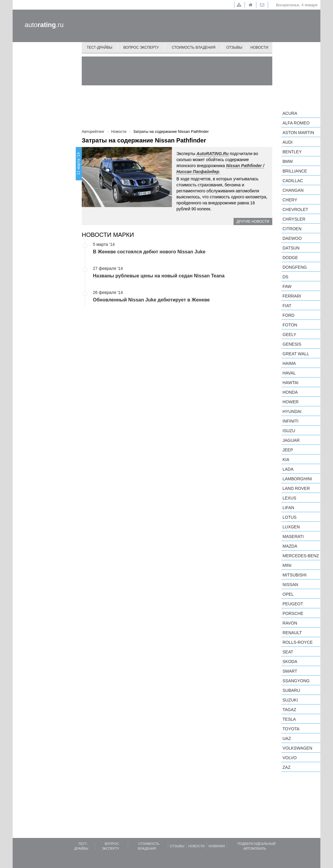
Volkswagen (297, 748)
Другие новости (253, 222)
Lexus (289, 498)
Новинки (217, 846)
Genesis (292, 344)
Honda (290, 392)
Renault (292, 633)
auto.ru (44, 25)
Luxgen (291, 527)
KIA (286, 460)
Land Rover (296, 488)
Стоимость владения (193, 47)
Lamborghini (297, 479)
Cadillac (293, 181)
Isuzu (289, 431)
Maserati (293, 536)
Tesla (289, 719)
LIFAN (288, 508)
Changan (293, 190)
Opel (288, 594)
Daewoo (292, 238)
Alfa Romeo (296, 123)
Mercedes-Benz (301, 556)
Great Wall (296, 354)
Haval (289, 373)
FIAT (287, 306)
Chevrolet (295, 209)
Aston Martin (298, 133)
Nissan (290, 585)
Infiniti (290, 421)
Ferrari (292, 296)
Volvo (290, 758)
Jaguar (291, 440)
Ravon (290, 623)
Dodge (290, 258)
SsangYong (296, 681)
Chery (290, 200)
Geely (289, 335)
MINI (287, 565)
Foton (290, 325)
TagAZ (289, 710)
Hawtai (290, 383)
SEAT (288, 652)
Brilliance (295, 171)
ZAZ (286, 767)
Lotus (290, 517)
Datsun (291, 248)
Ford (289, 315)
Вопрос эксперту (141, 47)
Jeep (288, 450)
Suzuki (290, 700)
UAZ (287, 738)
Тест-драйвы (99, 47)
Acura (290, 113)
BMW (288, 161)
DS (285, 277)
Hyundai (292, 411)
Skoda (290, 662)
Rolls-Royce (298, 642)
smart (290, 671)
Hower (291, 402)
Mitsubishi (295, 575)
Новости (259, 47)
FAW (287, 286)
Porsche (293, 613)
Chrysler (294, 219)
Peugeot (293, 604)
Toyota (291, 729)
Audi (287, 142)
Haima (289, 363)
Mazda (290, 546)
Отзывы (234, 47)
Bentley (292, 152)
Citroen (292, 229)
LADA (288, 469)
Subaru (291, 690)
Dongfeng (295, 267)
